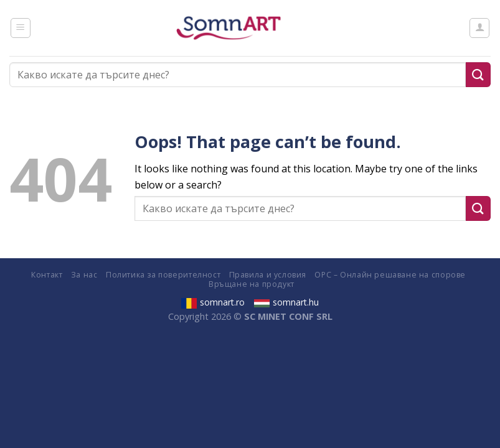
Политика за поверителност (163, 275)
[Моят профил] (479, 28)
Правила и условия (268, 275)
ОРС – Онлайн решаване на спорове (390, 275)
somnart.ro (213, 302)
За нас (84, 275)
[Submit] (478, 75)
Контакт (47, 275)
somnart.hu (286, 302)
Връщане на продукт (252, 284)
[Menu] (21, 28)
